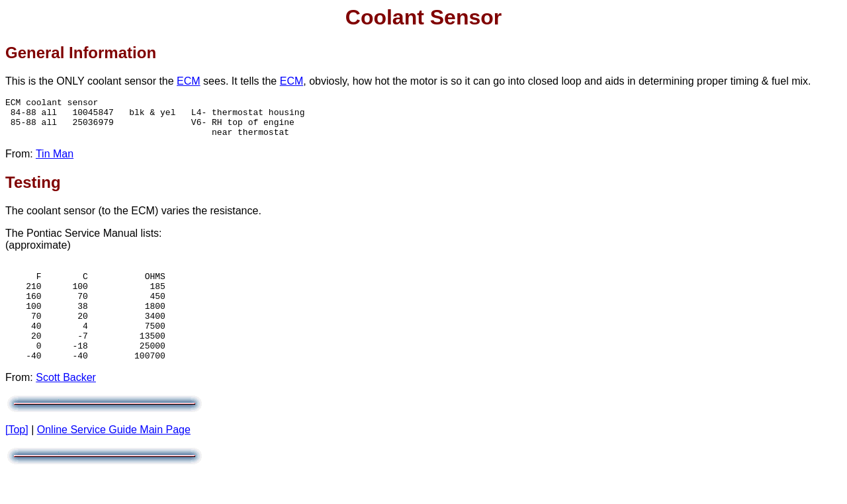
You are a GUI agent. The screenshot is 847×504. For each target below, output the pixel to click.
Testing (33, 190)
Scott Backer (66, 405)
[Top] (17, 457)
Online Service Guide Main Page (114, 457)
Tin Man (55, 162)
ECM (189, 81)
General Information (81, 53)
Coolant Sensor (423, 17)
